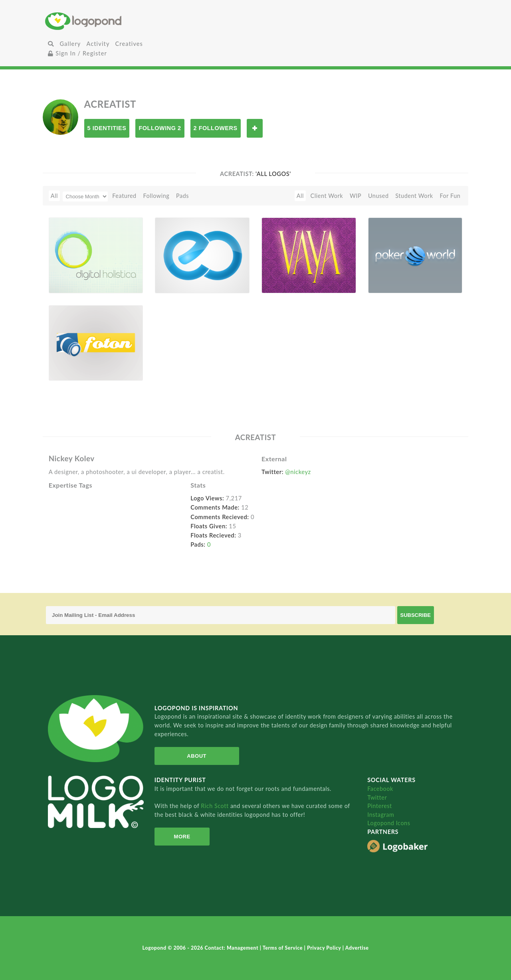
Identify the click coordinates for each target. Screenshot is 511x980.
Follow (255, 128)
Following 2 (160, 128)
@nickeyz (298, 472)
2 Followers (216, 128)
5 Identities (107, 128)
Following (156, 196)
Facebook (380, 789)
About (193, 756)
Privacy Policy (325, 948)
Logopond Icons (389, 823)
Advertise (357, 948)
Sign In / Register (77, 53)
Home (115, 21)
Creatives (129, 44)
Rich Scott (216, 806)
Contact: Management (232, 948)
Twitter (377, 797)
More (180, 837)
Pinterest (380, 806)
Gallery (70, 44)
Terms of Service (283, 948)
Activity (98, 44)
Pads (182, 196)
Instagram (381, 815)
